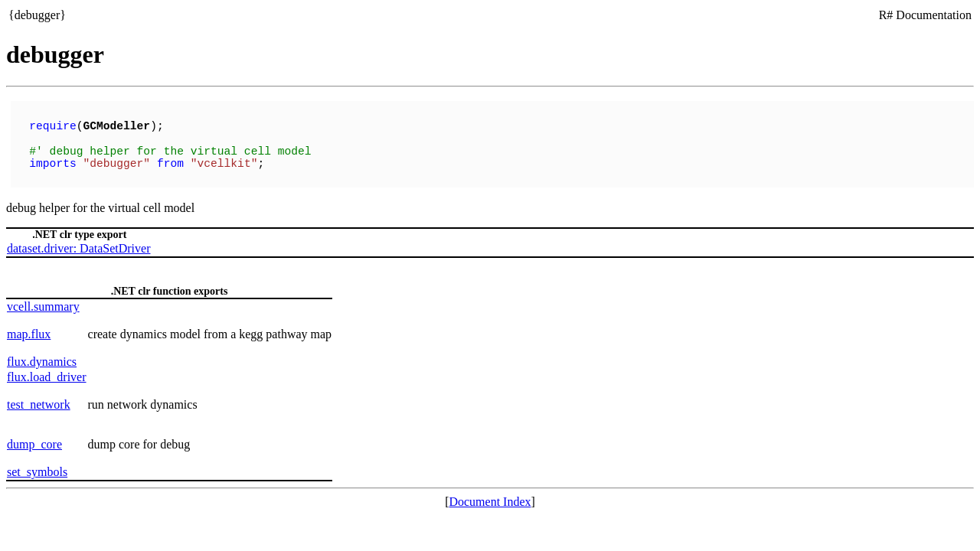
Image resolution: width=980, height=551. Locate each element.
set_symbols (37, 466)
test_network (39, 398)
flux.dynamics (42, 355)
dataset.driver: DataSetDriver (78, 242)
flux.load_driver (47, 371)
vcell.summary (43, 300)
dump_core (34, 438)
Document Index (490, 496)
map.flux (29, 328)
